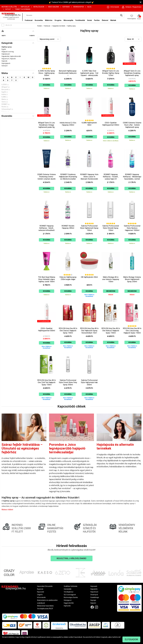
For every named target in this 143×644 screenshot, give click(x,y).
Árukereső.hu (59, 628)
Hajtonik (4, 61)
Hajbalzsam (6, 54)
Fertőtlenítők (80, 20)
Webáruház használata (45, 606)
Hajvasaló (94, 586)
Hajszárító (94, 589)
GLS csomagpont (70, 595)
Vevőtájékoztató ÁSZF (45, 609)
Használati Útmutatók (45, 586)
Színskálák (68, 589)
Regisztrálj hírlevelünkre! (71, 558)
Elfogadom (131, 639)
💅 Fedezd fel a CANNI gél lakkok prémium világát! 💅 (72, 2)
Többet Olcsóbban (23, 9)
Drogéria (58, 20)
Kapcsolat (25, 7)
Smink (89, 20)
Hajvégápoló (6, 63)
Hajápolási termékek (59, 26)
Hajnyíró (93, 603)
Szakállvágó (95, 597)
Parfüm (97, 20)
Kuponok (66, 7)
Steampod (94, 595)
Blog (89, 7)
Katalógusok (39, 7)
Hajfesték (67, 606)
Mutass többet (7, 510)
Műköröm (49, 20)
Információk (41, 597)
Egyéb (4, 49)
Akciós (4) (9, 25)
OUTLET (8, 9)
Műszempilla (68, 20)
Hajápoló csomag (8, 52)
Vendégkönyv (69, 592)
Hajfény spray (7, 47)
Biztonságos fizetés (71, 597)
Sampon (5, 66)
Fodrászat (29, 20)
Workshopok (79, 7)
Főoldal (39, 26)
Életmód (105, 20)
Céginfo (40, 595)
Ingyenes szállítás (9, 7)
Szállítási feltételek (71, 586)
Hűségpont (68, 600)
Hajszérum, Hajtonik (9, 59)
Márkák (113, 20)
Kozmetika (39, 20)
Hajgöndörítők (69, 603)
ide (119, 637)
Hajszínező (94, 592)
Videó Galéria (53, 7)
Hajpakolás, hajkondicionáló (11, 56)
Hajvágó (93, 600)
